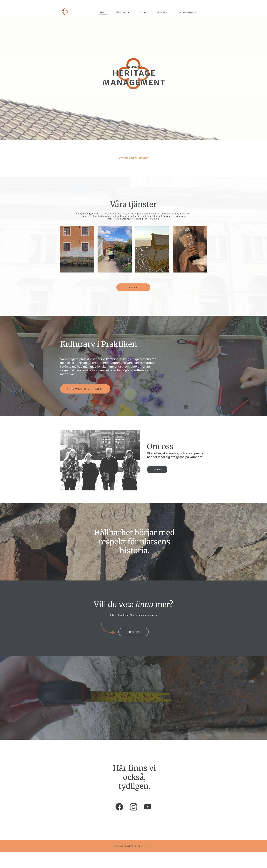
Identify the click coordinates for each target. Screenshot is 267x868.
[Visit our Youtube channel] (148, 807)
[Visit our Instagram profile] (133, 807)
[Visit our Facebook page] (119, 807)
